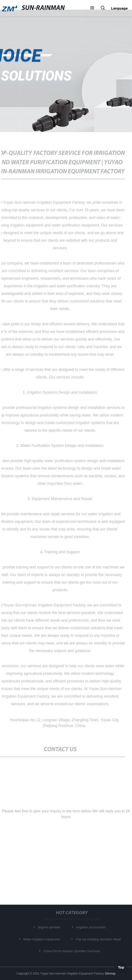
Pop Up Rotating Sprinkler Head (98, 939)
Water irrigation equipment (42, 939)
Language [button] (119, 8)
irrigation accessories (91, 927)
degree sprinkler (49, 927)
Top (121, 967)
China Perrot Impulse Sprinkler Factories (72, 951)
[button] (92, 8)
